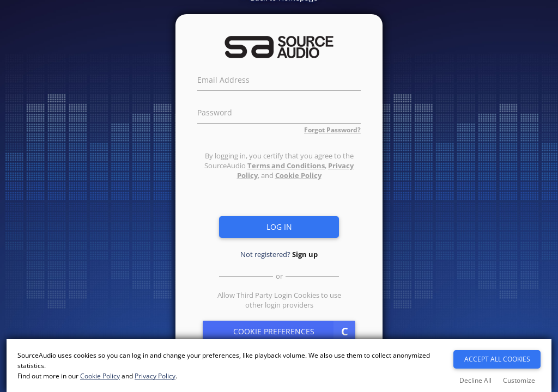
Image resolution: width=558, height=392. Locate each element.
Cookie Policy (298, 175)
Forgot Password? (332, 130)
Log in (279, 227)
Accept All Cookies (497, 359)
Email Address (223, 78)
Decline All (475, 380)
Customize (519, 380)
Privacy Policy (155, 376)
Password (215, 111)
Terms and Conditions (286, 166)
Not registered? (279, 254)
